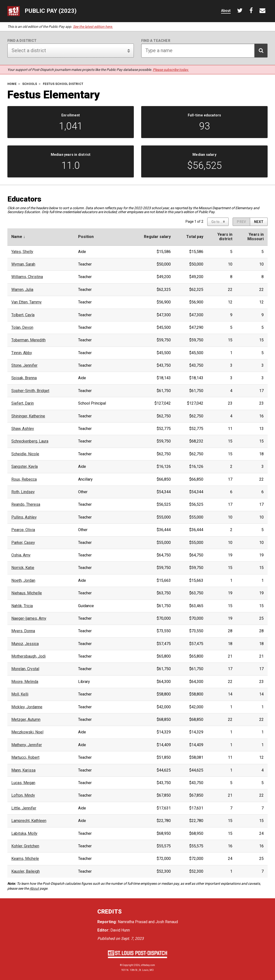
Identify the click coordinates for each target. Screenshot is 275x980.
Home (12, 84)
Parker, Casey (23, 543)
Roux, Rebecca (24, 479)
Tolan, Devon (22, 328)
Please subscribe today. (171, 70)
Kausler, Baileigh (26, 871)
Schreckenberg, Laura (30, 441)
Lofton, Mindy (23, 795)
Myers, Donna (23, 631)
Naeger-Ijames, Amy (29, 618)
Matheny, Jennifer (27, 745)
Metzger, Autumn (26, 720)
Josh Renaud (167, 922)
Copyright (128, 965)
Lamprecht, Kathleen (29, 821)
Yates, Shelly (22, 252)
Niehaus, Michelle (27, 593)
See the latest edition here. (93, 27)
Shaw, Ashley (23, 429)
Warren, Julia (22, 290)
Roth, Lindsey (23, 492)
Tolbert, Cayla (23, 315)
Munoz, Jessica (25, 644)
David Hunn (120, 930)
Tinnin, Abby (22, 353)
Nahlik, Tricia (22, 606)
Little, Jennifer (24, 808)
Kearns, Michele (25, 859)
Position (86, 237)
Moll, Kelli (20, 694)
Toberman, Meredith (28, 340)
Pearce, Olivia (23, 530)
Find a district (22, 41)
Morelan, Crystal (25, 669)
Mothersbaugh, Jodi (28, 656)
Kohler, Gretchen (25, 846)
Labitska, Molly (24, 834)
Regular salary (157, 237)
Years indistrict (225, 237)
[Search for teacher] (204, 51)
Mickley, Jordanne (27, 707)
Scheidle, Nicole (25, 454)
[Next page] (259, 222)
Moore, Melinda (25, 682)
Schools (30, 84)
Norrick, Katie (23, 568)
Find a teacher (156, 41)
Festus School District (63, 84)
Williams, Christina (27, 277)
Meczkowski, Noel (27, 732)
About (34, 888)
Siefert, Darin (23, 403)
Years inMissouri (256, 237)
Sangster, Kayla (25, 467)
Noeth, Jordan (23, 581)
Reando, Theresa (26, 505)
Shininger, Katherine (28, 416)
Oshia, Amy (21, 555)
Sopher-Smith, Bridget (30, 391)
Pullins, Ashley (24, 517)
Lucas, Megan (23, 783)
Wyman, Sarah (23, 264)
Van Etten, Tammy (26, 302)
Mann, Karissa (23, 770)
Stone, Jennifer (24, 365)
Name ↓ (18, 237)
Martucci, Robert (25, 758)
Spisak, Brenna (24, 378)
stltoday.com (148, 965)
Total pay (195, 237)
